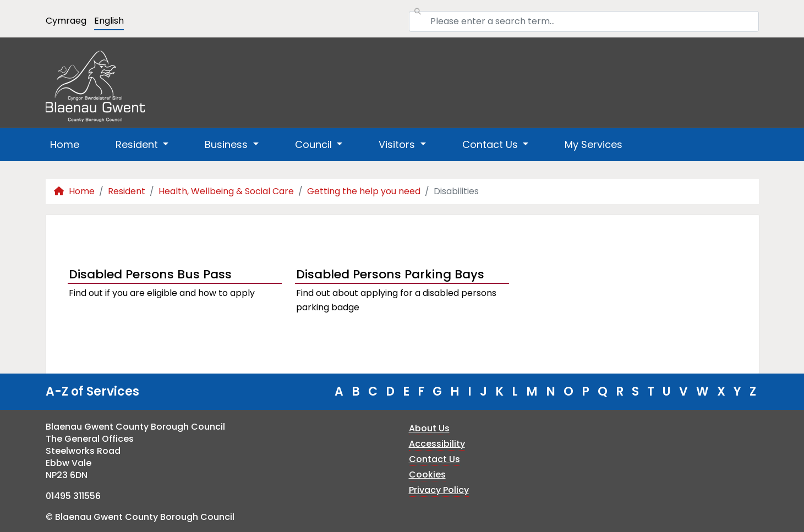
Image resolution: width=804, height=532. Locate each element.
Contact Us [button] (491, 144)
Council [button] (315, 144)
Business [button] (228, 144)
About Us (429, 428)
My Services (594, 144)
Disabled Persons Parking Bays (390, 274)
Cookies (427, 475)
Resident (127, 191)
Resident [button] (138, 144)
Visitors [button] (398, 144)
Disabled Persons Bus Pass (150, 274)
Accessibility (437, 444)
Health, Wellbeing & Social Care (226, 191)
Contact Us (434, 459)
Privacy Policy (439, 490)
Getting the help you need (364, 191)
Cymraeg (66, 21)
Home (65, 144)
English (109, 21)
